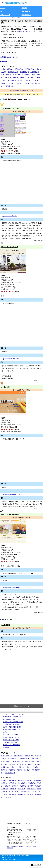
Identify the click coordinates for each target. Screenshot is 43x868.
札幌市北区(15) (19, 69)
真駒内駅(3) (21, 794)
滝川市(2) (4, 83)
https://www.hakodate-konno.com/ (12, 587)
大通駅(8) (24, 792)
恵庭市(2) (12, 83)
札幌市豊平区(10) (13, 72)
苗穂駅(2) (21, 780)
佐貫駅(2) (4, 780)
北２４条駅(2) (33, 792)
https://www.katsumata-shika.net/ (11, 494)
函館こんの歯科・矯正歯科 (10, 515)
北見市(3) (38, 78)
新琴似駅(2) (13, 783)
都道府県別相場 (26, 15)
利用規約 (5, 859)
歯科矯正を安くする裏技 (11, 740)
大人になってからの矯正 (11, 735)
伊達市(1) (19, 83)
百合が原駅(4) (22, 783)
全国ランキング (5, 15)
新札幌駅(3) (13, 780)
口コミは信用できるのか (11, 724)
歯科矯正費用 (26, 11)
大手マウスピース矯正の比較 (12, 717)
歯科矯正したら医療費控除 (12, 745)
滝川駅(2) (23, 786)
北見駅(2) (13, 789)
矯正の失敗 (7, 732)
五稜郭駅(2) (32, 783)
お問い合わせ (17, 859)
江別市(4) (29, 80)
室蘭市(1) (23, 78)
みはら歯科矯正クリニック (10, 109)
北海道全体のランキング (9, 57)
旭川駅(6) (30, 786)
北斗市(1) (27, 83)
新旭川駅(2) (5, 789)
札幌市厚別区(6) (6, 75)
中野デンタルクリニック (9, 247)
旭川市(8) (15, 78)
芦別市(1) (21, 80)
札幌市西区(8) (35, 72)
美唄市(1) (13, 80)
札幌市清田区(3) (30, 75)
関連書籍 (6, 747)
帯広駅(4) (38, 786)
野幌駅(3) (15, 786)
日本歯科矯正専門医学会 (25, 846)
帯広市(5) (31, 78)
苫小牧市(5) (5, 80)
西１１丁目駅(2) (14, 792)
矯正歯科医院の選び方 (10, 719)
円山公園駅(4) (31, 789)
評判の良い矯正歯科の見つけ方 (13, 722)
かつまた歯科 (5, 387)
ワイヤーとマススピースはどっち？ (14, 714)
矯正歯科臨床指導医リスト (12, 730)
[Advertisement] (21, 678)
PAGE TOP (36, 865)
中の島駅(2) (13, 794)
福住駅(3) (8, 797)
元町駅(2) (30, 794)
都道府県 (24, 8)
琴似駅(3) (8, 786)
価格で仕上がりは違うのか (12, 737)
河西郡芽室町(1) (10, 86)
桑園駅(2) (4, 783)
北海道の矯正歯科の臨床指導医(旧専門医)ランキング (22, 94)
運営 (10, 859)
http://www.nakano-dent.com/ (10, 359)
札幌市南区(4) (24, 72)
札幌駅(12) (29, 780)
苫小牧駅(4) (37, 780)
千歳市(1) (36, 80)
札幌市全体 (4, 62)
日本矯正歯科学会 (14, 846)
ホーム (3, 8)
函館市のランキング (25, 31)
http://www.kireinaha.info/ (9, 216)
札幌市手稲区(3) (18, 75)
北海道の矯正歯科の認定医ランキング (22, 91)
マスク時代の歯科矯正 (10, 742)
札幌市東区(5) (29, 69)
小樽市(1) (8, 78)
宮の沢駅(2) (21, 789)
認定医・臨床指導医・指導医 (12, 727)
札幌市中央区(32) (7, 69)
